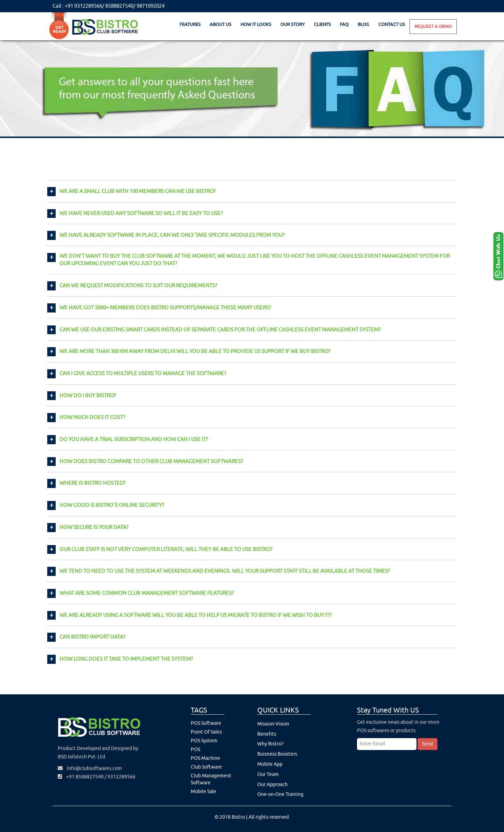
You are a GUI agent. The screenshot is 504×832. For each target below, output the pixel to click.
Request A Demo (433, 26)
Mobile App (270, 764)
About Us (220, 24)
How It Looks (256, 24)
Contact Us (392, 24)
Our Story (293, 24)
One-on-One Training (280, 794)
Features (190, 24)
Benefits (267, 734)
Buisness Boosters (277, 754)
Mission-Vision (273, 724)
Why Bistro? (270, 744)
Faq (344, 24)
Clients (322, 24)
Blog (363, 24)
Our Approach (272, 785)
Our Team (268, 774)
